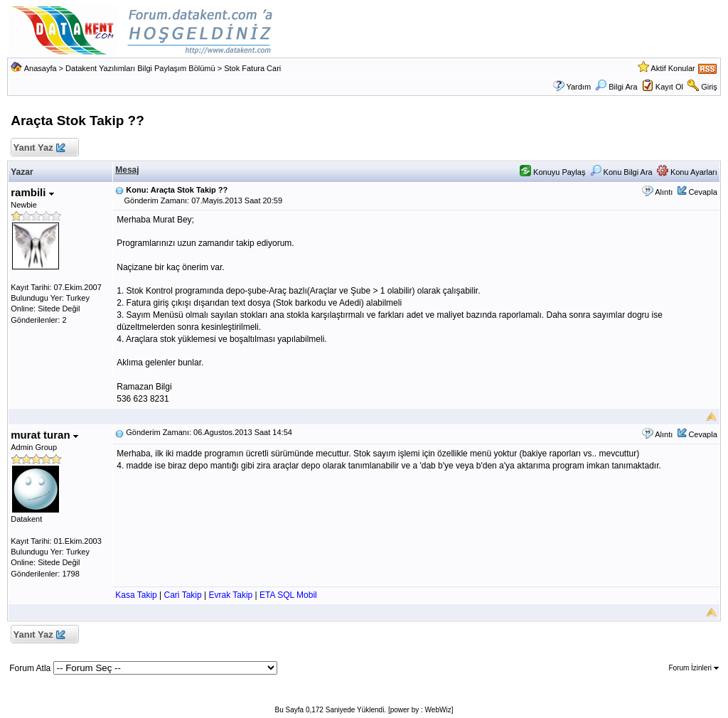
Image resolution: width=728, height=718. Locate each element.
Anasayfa (41, 68)
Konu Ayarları (687, 172)
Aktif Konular (673, 68)
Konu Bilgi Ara (621, 172)
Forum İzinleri (693, 668)
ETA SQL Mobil (288, 595)
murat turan (44, 435)
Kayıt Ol (669, 87)
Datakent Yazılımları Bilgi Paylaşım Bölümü (140, 68)
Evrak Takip (230, 595)
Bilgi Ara (616, 87)
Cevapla (702, 192)
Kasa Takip (136, 595)
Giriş (709, 87)
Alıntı (664, 192)
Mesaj (127, 170)
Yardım (578, 87)
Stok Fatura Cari (252, 68)
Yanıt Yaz (39, 148)
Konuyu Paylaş (552, 172)
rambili (32, 192)
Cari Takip (183, 595)
